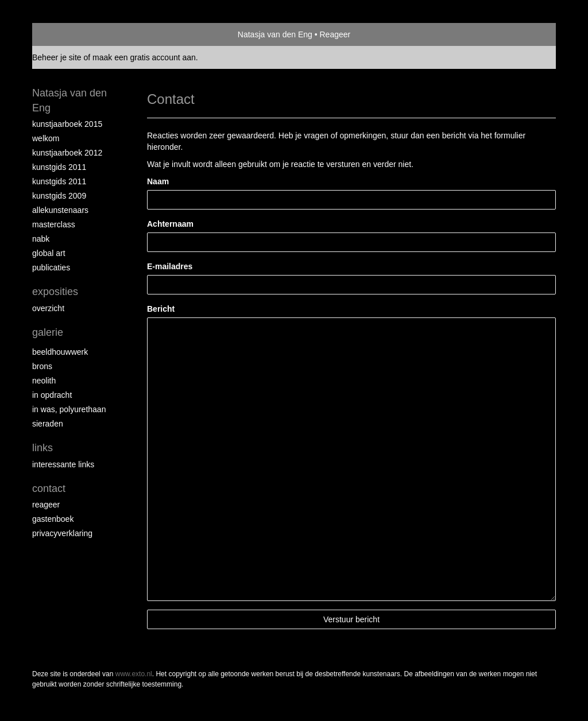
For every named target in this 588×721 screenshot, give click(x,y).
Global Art (49, 253)
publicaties (51, 268)
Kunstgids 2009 (59, 196)
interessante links (63, 464)
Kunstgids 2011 (59, 167)
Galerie (48, 332)
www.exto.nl (134, 674)
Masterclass (54, 224)
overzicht (48, 308)
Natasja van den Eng (275, 34)
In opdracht (52, 395)
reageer (46, 505)
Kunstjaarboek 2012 (67, 153)
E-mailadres (170, 266)
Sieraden (48, 424)
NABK (41, 239)
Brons (42, 366)
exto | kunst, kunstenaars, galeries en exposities (65, 34)
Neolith (44, 381)
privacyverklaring (62, 533)
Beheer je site (57, 57)
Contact (49, 489)
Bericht (161, 309)
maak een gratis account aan (144, 57)
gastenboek (53, 519)
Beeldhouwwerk (60, 352)
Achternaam (170, 224)
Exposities (55, 292)
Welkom (46, 138)
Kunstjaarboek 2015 (67, 124)
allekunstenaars (60, 210)
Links (42, 448)
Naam (158, 181)
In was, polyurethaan (69, 409)
